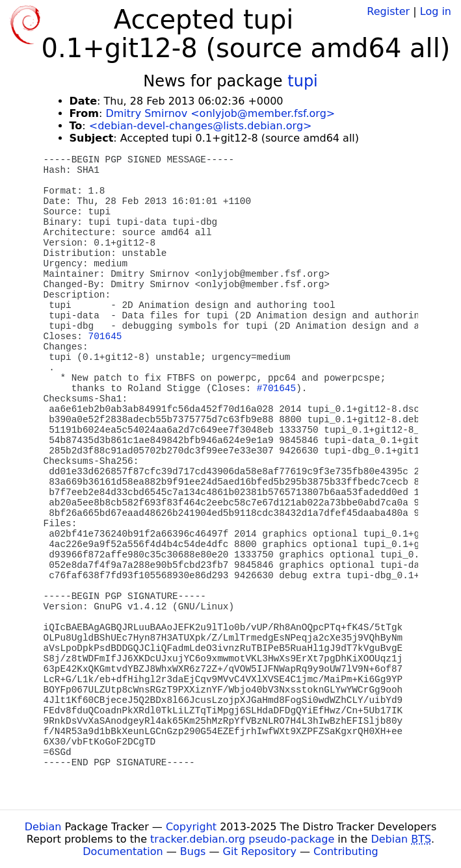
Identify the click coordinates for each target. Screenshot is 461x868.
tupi (303, 81)
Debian (43, 827)
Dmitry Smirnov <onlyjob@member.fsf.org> (220, 113)
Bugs (193, 851)
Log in (436, 11)
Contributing (346, 851)
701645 (105, 337)
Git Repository (260, 851)
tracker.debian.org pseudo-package (242, 839)
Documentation (123, 851)
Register (388, 11)
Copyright (191, 827)
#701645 (276, 389)
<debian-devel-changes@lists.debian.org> (201, 126)
